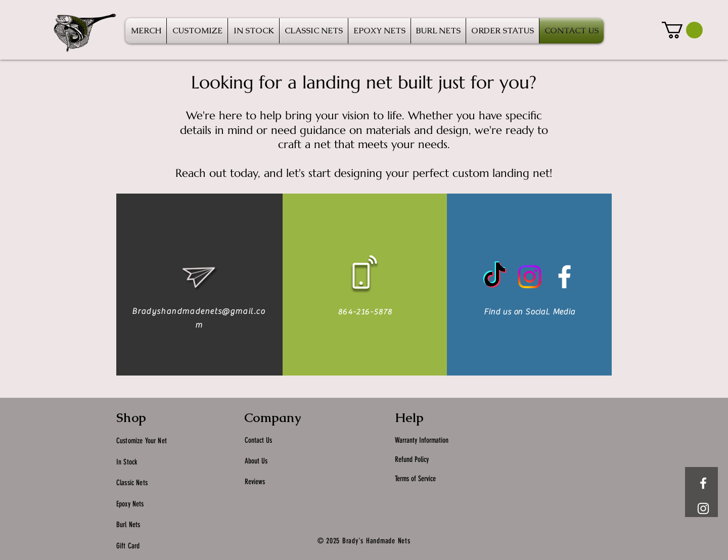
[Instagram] (530, 277)
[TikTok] (495, 277)
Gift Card (128, 546)
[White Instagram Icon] (703, 508)
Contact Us (258, 440)
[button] (682, 30)
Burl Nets (128, 525)
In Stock (128, 462)
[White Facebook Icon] (564, 277)
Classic (126, 483)
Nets (142, 483)
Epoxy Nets (130, 504)
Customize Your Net (142, 441)
